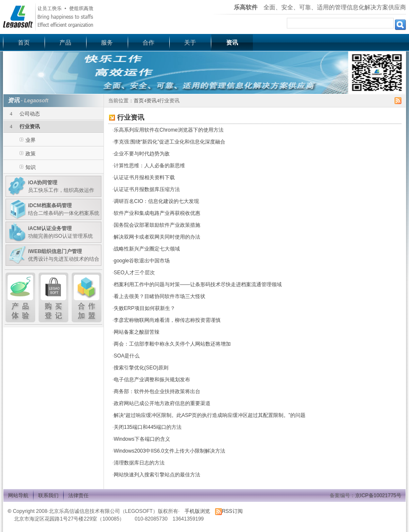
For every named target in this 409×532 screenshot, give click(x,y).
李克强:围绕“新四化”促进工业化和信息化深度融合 (169, 142)
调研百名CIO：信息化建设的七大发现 (156, 201)
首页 (24, 42)
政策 (31, 154)
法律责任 (78, 495)
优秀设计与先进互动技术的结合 (64, 255)
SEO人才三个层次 (134, 273)
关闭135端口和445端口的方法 (148, 427)
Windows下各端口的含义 (142, 439)
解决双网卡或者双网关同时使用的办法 (157, 237)
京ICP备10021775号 (378, 495)
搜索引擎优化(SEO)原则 (141, 368)
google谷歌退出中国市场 (142, 261)
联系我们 (48, 495)
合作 (148, 42)
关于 (190, 42)
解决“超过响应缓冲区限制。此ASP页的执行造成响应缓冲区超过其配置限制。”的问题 (210, 415)
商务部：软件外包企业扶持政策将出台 (157, 391)
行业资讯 (30, 127)
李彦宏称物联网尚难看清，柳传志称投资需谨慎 (167, 320)
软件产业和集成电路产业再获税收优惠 (157, 213)
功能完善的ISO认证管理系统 (60, 232)
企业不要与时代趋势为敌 (142, 154)
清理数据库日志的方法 (139, 463)
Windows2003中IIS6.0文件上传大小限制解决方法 (169, 451)
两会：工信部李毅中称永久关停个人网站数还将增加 (172, 344)
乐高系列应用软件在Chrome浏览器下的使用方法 (169, 130)
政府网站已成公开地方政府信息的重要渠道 (162, 403)
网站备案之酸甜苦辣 (137, 332)
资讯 (232, 42)
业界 (31, 140)
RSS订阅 (229, 511)
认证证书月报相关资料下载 (144, 177)
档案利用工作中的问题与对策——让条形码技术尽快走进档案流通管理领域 (198, 284)
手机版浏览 (197, 511)
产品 (65, 42)
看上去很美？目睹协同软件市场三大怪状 (160, 296)
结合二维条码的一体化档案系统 (64, 209)
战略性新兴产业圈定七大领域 (147, 249)
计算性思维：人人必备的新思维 (149, 166)
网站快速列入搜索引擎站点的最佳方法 (157, 475)
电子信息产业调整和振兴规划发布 (152, 380)
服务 (107, 42)
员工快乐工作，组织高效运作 (61, 186)
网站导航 (18, 495)
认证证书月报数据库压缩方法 (147, 189)
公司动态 (30, 114)
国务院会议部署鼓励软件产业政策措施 (157, 225)
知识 (31, 167)
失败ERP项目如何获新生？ (144, 308)
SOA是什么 (127, 356)
